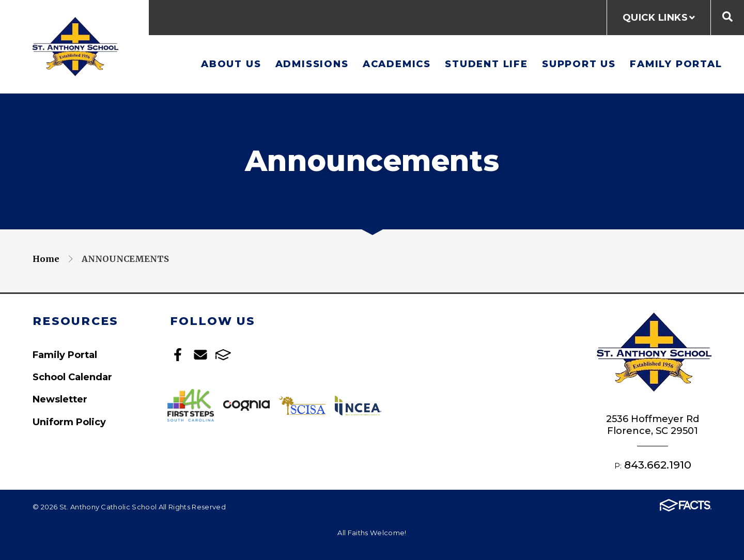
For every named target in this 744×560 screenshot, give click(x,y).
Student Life (486, 64)
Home (46, 259)
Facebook (178, 355)
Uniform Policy (69, 422)
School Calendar (72, 377)
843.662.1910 (658, 465)
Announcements (125, 259)
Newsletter (60, 399)
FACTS (223, 355)
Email (200, 355)
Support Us (579, 64)
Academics (397, 64)
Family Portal (676, 64)
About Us (231, 64)
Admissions (312, 64)
